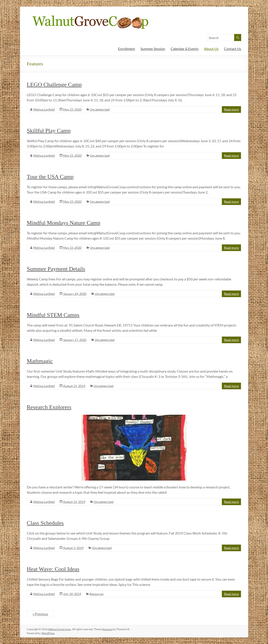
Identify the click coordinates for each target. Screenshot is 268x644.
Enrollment (127, 49)
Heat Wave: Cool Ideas (53, 569)
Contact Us (233, 49)
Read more (231, 109)
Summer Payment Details (56, 269)
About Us (211, 49)
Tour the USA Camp (50, 177)
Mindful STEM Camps (53, 315)
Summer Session (153, 49)
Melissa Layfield (44, 109)
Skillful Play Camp (49, 131)
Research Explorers (49, 407)
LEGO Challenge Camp (54, 85)
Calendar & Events (185, 49)
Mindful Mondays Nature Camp (64, 223)
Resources (97, 594)
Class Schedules (45, 523)
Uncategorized (100, 109)
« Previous (40, 614)
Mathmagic (40, 361)
